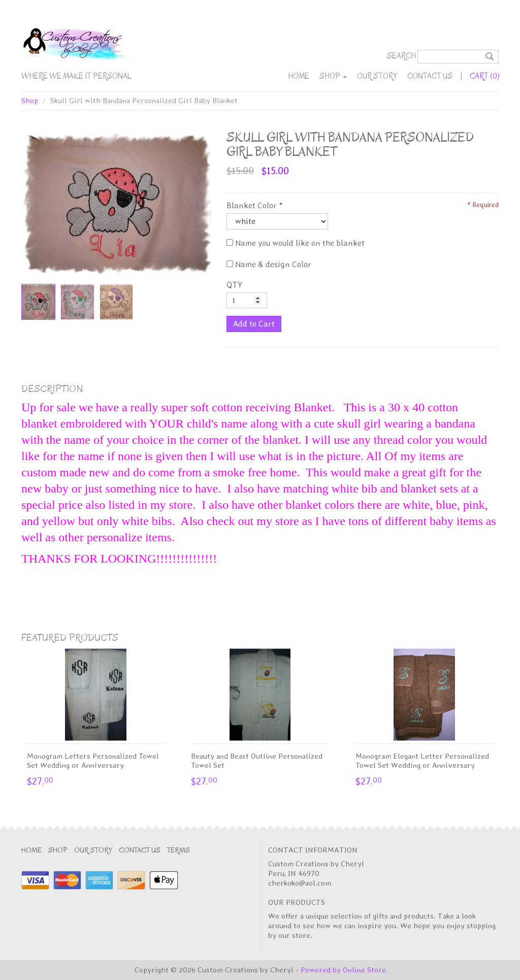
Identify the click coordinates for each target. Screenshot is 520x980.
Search (401, 56)
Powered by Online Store (343, 970)
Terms (178, 850)
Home (299, 76)
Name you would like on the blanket (296, 243)
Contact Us (430, 76)
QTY (234, 285)
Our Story (377, 76)
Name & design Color (269, 264)
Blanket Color (252, 205)
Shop (333, 76)
